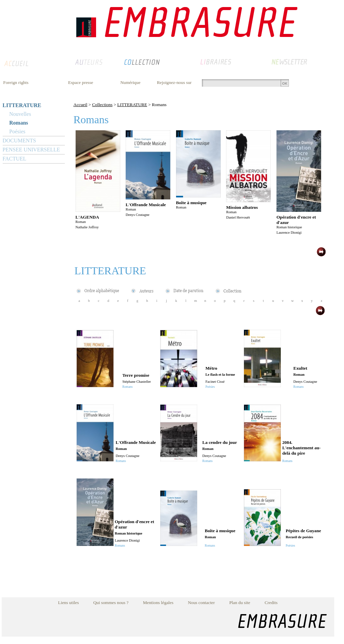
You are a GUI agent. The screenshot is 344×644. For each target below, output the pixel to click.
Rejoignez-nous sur (174, 82)
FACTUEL (15, 159)
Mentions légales (158, 603)
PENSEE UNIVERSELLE (31, 150)
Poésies (17, 131)
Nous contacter (201, 603)
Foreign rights (16, 82)
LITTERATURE (22, 105)
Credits (271, 603)
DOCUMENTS (19, 141)
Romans (19, 123)
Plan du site (240, 603)
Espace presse (81, 82)
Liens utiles (69, 603)
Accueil (80, 105)
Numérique (130, 82)
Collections (102, 105)
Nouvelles (20, 114)
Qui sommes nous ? (111, 603)
